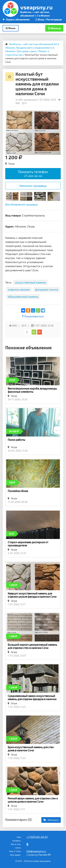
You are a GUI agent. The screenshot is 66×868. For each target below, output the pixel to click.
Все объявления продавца (21, 204)
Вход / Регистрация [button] (49, 19)
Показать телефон (33, 173)
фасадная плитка (47, 289)
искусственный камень (30, 282)
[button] (58, 113)
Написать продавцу (33, 186)
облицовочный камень (23, 297)
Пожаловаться (33, 316)
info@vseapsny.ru (36, 851)
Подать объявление (16, 19)
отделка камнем (19, 289)
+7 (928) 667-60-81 (37, 837)
